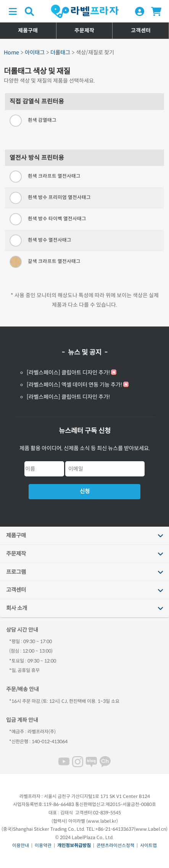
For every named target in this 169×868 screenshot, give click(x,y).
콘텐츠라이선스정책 (115, 845)
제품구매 (28, 31)
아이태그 (35, 53)
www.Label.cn (151, 829)
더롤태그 (60, 53)
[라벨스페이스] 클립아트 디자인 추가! (68, 373)
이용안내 (21, 845)
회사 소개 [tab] (17, 608)
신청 (85, 491)
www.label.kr (102, 821)
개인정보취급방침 (74, 845)
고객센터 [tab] (16, 590)
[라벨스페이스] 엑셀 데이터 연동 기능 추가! (74, 385)
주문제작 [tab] (16, 554)
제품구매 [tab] (16, 535)
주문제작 (84, 31)
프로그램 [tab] (16, 572)
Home (11, 53)
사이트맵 (148, 845)
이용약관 (43, 845)
